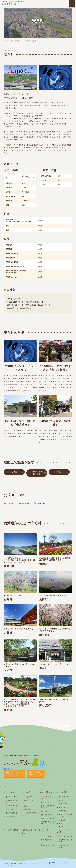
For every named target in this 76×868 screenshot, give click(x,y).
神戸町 (8, 710)
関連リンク (23, 863)
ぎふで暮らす (46, 792)
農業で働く (63, 807)
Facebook (25, 503)
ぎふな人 (26, 792)
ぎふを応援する (12, 813)
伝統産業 (62, 820)
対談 (25, 806)
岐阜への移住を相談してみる (36, 774)
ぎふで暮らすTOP (46, 798)
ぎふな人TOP (28, 797)
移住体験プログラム (48, 841)
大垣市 (8, 670)
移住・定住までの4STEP (48, 807)
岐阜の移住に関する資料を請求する (14, 774)
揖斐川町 (9, 566)
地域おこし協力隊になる (66, 815)
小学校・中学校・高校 (37, 473)
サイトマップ (9, 865)
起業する (62, 800)
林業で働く (63, 811)
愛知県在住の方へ (48, 815)
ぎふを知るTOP (12, 797)
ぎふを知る (10, 792)
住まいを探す (46, 802)
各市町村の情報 (16, 41)
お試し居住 (45, 811)
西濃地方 (27, 41)
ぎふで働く (63, 792)
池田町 (44, 599)
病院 (59, 472)
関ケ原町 (45, 706)
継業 (61, 823)
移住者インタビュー (30, 801)
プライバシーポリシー (36, 863)
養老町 (44, 668)
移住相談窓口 (28, 809)
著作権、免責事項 (11, 863)
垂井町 (8, 599)
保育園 (14, 472)
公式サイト (10, 503)
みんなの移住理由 (30, 813)
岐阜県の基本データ (12, 801)
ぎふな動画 (10, 809)
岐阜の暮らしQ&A (64, 846)
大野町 (8, 633)
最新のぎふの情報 (48, 845)
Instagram (40, 503)
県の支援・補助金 (48, 818)
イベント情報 (46, 836)
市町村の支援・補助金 (48, 823)
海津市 (44, 564)
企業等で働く (64, 804)
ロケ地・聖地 (11, 816)
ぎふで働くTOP (65, 797)
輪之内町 (45, 635)
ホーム (6, 41)
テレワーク (63, 827)
